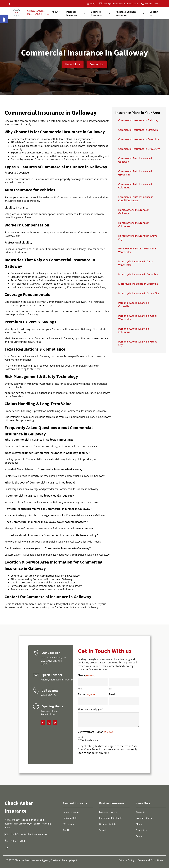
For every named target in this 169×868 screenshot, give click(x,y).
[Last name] (124, 682)
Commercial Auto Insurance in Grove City (136, 173)
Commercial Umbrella (111, 818)
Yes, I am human (89, 740)
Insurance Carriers (145, 818)
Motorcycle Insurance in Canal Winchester (136, 263)
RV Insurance (69, 824)
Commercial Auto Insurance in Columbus (136, 186)
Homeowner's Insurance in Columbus (134, 224)
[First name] (93, 682)
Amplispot (71, 860)
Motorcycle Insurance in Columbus (138, 274)
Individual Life (70, 818)
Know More (73, 64)
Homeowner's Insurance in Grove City (138, 237)
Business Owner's (108, 812)
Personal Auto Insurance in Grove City (138, 343)
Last (111, 689)
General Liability (108, 824)
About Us (140, 812)
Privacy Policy (126, 860)
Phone (87, 694)
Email (112, 694)
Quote (139, 836)
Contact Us (154, 13)
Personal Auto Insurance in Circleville (134, 304)
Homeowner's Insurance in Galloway (134, 212)
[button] (4, 19)
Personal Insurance (72, 13)
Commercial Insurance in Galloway (138, 120)
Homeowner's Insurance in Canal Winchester (137, 250)
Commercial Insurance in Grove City (139, 149)
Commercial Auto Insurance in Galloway (136, 160)
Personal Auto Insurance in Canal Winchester (137, 317)
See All (66, 830)
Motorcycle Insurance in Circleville (138, 284)
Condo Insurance (71, 812)
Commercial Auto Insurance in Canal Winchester (136, 199)
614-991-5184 (152, 4)
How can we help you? (91, 709)
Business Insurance (96, 13)
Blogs (139, 824)
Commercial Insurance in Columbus (139, 139)
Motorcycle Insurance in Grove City (139, 293)
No (82, 737)
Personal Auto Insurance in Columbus (134, 330)
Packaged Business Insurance (126, 13)
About (55, 12)
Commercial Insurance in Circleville (138, 130)
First (80, 689)
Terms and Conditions (150, 860)
